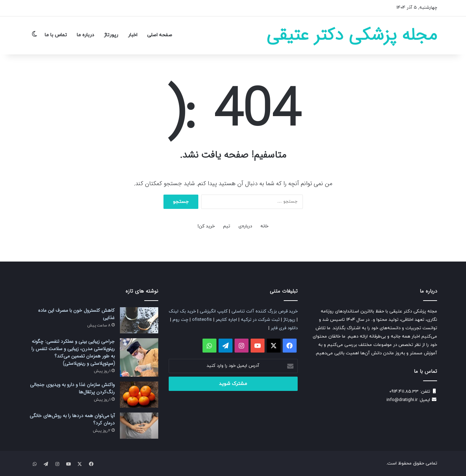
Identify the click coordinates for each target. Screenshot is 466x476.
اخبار (133, 35)
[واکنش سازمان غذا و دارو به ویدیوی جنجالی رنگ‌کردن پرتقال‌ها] (139, 395)
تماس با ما (56, 35)
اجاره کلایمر (226, 320)
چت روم (180, 320)
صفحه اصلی (160, 35)
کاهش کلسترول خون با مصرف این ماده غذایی (76, 314)
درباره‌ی (245, 226)
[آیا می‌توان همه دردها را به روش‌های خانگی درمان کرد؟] (139, 426)
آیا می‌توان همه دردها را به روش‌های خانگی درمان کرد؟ (72, 419)
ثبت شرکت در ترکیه (260, 320)
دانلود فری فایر (284, 328)
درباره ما (85, 35)
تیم (227, 226)
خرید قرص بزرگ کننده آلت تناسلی (265, 311)
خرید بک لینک (182, 311)
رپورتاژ (111, 35)
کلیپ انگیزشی (214, 311)
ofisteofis (202, 320)
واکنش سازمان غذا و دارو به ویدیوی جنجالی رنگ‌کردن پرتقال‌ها (72, 388)
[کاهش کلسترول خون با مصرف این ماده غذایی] (139, 320)
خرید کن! (206, 226)
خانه (264, 226)
